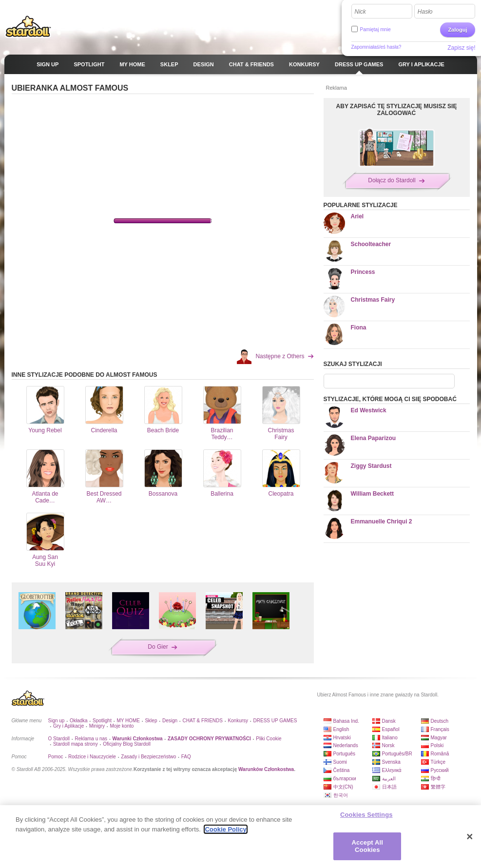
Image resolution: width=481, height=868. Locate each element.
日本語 (389, 787)
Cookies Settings (366, 815)
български (345, 779)
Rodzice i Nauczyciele (92, 757)
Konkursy (238, 721)
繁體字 (438, 787)
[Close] (470, 837)
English (341, 729)
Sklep (151, 721)
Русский (440, 770)
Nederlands (346, 745)
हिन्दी (436, 779)
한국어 (341, 795)
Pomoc (56, 757)
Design (170, 721)
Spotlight (102, 721)
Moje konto (122, 726)
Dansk (389, 721)
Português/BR (397, 754)
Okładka (79, 721)
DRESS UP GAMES (275, 721)
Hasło (425, 12)
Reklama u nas (91, 739)
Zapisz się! (461, 48)
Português (345, 754)
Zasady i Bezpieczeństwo (148, 757)
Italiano (390, 738)
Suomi (340, 762)
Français (440, 729)
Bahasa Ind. (346, 721)
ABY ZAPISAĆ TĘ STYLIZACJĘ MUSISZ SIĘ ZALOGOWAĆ (397, 110)
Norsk (388, 745)
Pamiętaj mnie (375, 29)
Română (440, 754)
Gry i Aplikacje (68, 726)
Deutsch (440, 721)
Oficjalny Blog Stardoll (127, 744)
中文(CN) (343, 787)
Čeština (342, 770)
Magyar (439, 738)
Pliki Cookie (269, 739)
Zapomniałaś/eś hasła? (376, 47)
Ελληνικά (392, 770)
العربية (389, 779)
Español (391, 729)
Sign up (57, 721)
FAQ (186, 757)
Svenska (391, 762)
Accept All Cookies (367, 846)
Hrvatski (342, 738)
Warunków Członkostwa (266, 769)
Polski (437, 745)
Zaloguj (457, 30)
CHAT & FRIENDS (203, 721)
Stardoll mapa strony (76, 744)
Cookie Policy (225, 829)
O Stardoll (59, 739)
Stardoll (28, 26)
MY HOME (128, 721)
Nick (360, 12)
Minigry (97, 726)
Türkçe (438, 762)
